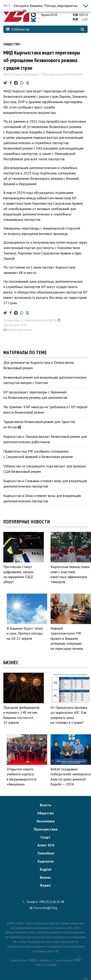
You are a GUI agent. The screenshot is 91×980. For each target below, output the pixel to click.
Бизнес (45, 877)
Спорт (45, 837)
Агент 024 (46, 845)
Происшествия (46, 829)
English (46, 869)
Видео (45, 885)
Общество (12, 44)
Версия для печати (18, 330)
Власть (46, 805)
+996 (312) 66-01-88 (51, 902)
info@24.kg (50, 908)
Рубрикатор (18, 29)
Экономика (46, 821)
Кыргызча (46, 861)
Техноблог (46, 853)
